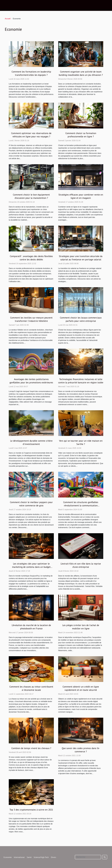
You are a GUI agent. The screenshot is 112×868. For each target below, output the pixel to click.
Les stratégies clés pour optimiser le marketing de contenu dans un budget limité (31, 567)
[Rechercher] (88, 857)
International (19, 857)
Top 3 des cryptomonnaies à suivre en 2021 (31, 810)
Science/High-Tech (41, 857)
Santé (29, 857)
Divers (53, 857)
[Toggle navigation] (7, 5)
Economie (8, 857)
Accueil (8, 19)
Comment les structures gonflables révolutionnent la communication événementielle (81, 506)
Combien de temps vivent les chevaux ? (31, 748)
